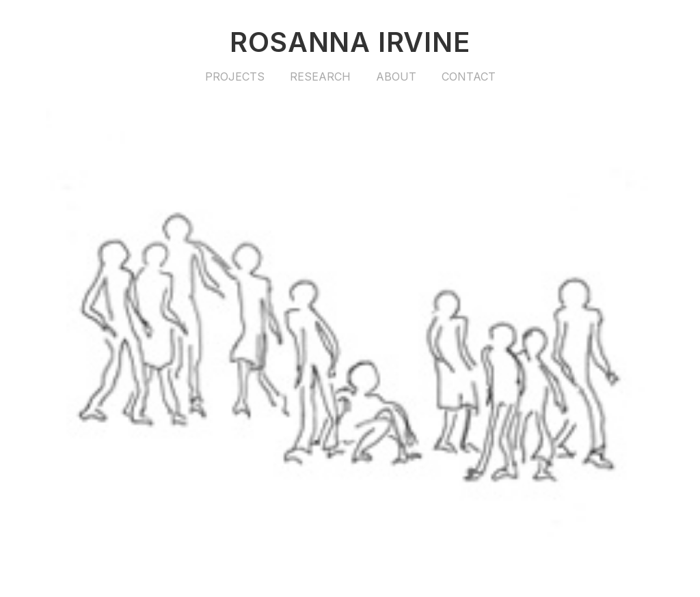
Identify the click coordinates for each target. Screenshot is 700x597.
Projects (235, 77)
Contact (469, 77)
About (396, 77)
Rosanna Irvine (350, 42)
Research (320, 77)
